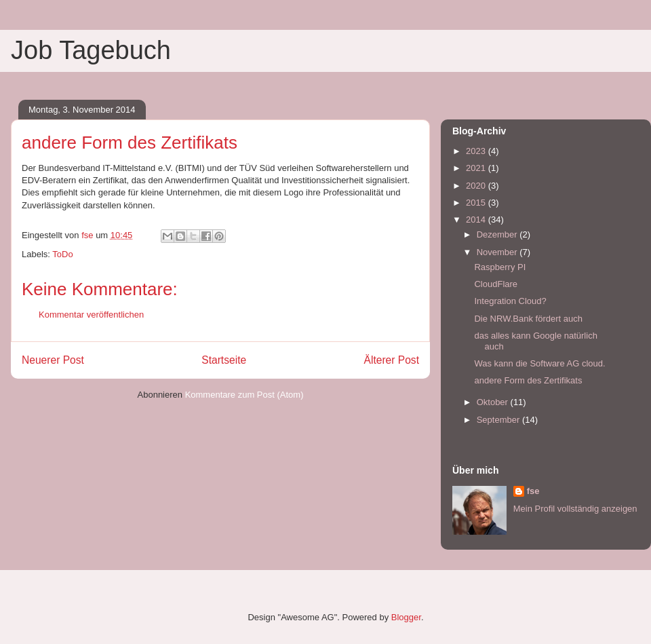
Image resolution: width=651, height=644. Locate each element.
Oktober (494, 402)
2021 (477, 168)
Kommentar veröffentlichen (91, 315)
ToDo (62, 254)
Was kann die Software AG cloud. (539, 363)
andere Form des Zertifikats (528, 380)
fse (533, 491)
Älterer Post (392, 360)
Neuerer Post (53, 360)
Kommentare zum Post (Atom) (244, 395)
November (498, 252)
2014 (477, 220)
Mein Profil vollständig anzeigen (575, 509)
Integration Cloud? (510, 301)
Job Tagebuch (91, 50)
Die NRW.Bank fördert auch (528, 319)
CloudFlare (496, 284)
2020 (477, 186)
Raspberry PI (500, 267)
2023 (477, 151)
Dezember (498, 234)
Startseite (224, 360)
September (499, 420)
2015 (477, 203)
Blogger (406, 617)
